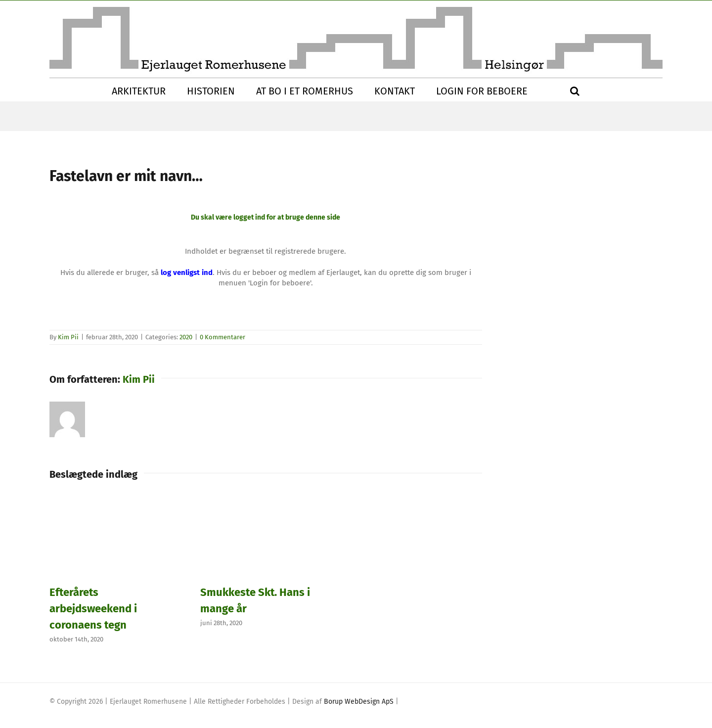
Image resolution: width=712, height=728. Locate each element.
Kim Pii (68, 337)
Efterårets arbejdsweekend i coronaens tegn (93, 609)
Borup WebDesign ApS (359, 702)
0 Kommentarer (222, 337)
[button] (575, 91)
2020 (186, 337)
